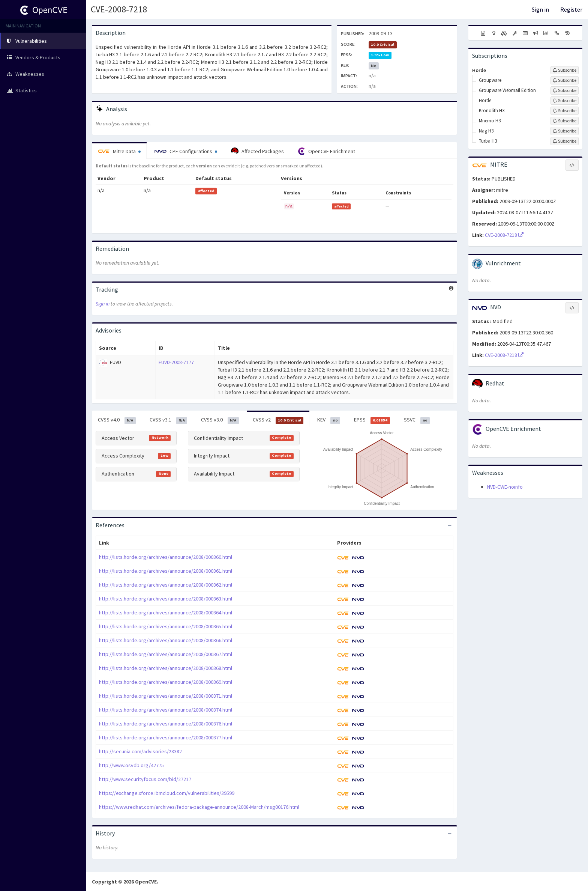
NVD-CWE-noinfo (505, 487)
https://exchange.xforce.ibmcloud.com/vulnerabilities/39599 (167, 793)
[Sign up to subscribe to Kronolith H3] (565, 111)
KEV (329, 420)
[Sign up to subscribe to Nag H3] (565, 131)
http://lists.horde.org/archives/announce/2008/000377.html (166, 737)
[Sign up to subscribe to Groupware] (565, 80)
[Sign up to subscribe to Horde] (565, 70)
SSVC (417, 420)
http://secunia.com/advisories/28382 (140, 751)
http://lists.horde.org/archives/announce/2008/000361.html (166, 571)
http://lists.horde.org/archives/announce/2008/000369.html (166, 682)
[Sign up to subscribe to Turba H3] (565, 141)
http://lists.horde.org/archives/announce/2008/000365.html (166, 626)
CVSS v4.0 (117, 420)
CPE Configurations (186, 151)
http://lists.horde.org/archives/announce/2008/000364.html (166, 613)
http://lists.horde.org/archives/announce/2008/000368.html (166, 668)
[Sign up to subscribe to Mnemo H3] (565, 121)
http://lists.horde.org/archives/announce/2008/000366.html (166, 640)
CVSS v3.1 (169, 420)
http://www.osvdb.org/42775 (131, 765)
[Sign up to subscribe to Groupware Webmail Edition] (565, 90)
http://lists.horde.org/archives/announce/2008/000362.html (166, 585)
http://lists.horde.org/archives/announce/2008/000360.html (166, 557)
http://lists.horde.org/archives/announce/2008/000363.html (166, 599)
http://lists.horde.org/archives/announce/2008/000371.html (166, 696)
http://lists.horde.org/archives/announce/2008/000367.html (166, 654)
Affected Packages (257, 151)
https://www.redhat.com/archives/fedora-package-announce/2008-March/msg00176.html (199, 807)
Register (571, 9)
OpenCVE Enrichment (326, 151)
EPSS (372, 420)
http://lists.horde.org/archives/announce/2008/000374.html (166, 710)
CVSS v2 (278, 420)
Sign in (540, 9)
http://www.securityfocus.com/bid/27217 (145, 779)
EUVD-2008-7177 (176, 362)
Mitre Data (119, 151)
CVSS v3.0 (220, 420)
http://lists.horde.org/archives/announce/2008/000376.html (166, 724)
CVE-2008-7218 (119, 9)
